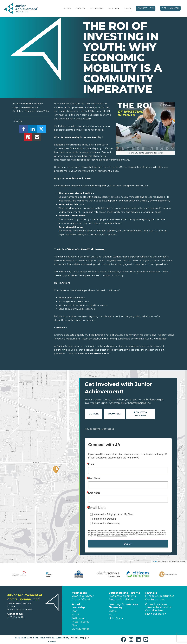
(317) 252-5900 (16, 617)
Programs (97, 8)
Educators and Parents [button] (124, 593)
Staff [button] (75, 611)
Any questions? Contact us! (100, 429)
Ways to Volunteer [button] (83, 596)
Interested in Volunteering (107, 523)
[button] (85, 8)
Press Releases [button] (80, 622)
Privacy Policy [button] (47, 638)
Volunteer (114, 414)
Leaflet (154, 561)
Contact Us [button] (15, 614)
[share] (24, 130)
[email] (37, 138)
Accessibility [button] (63, 638)
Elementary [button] (115, 607)
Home (67, 8)
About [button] (76, 604)
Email (91, 464)
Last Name (94, 493)
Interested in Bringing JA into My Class (114, 514)
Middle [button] (113, 611)
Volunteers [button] (79, 593)
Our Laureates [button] (80, 629)
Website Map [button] (78, 638)
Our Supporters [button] (155, 599)
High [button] (111, 615)
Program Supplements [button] (122, 596)
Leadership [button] (78, 607)
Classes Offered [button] (81, 599)
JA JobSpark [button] (116, 618)
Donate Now (146, 8)
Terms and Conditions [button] (27, 638)
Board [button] (75, 615)
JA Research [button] (79, 618)
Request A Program (141, 414)
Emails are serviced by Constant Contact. (112, 536)
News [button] (75, 625)
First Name (94, 479)
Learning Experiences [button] (123, 604)
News (127, 8)
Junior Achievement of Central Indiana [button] (159, 609)
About (80, 8)
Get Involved (170, 8)
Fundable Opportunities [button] (160, 596)
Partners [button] (151, 593)
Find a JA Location (156, 614)
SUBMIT (128, 544)
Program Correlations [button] (121, 599)
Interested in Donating (105, 519)
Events (113, 8)
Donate (94, 414)
